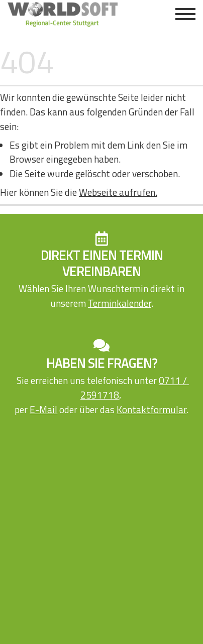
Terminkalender (120, 303)
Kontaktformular (151, 409)
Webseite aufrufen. (118, 192)
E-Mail (43, 409)
